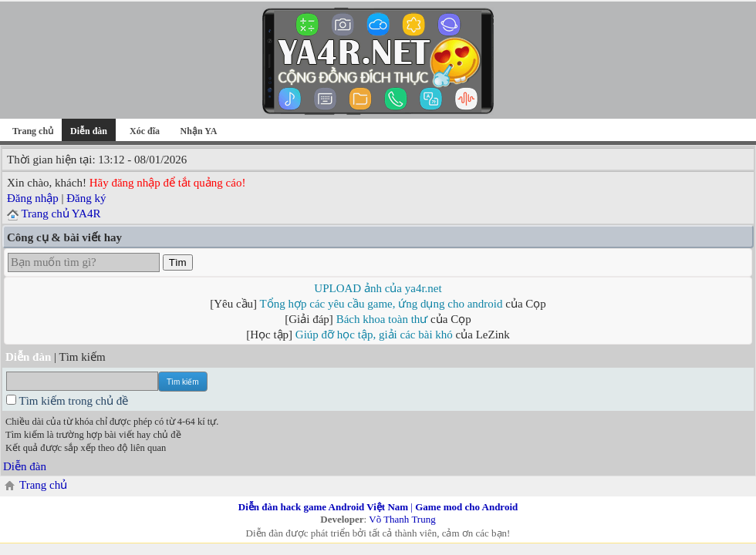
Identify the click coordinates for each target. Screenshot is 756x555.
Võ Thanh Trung (402, 519)
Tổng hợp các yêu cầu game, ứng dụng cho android (381, 304)
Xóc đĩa (145, 131)
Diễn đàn (25, 466)
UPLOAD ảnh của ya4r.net (378, 288)
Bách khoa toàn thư (382, 319)
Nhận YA (199, 131)
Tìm (178, 262)
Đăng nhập (33, 198)
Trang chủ (33, 131)
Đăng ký (86, 198)
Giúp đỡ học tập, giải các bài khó (374, 335)
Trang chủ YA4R (61, 214)
